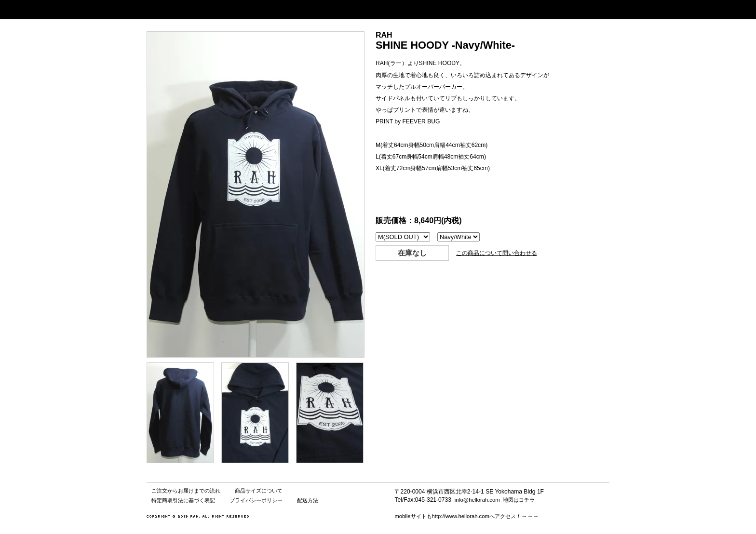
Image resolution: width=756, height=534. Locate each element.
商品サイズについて (259, 491)
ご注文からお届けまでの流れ (186, 491)
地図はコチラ (519, 500)
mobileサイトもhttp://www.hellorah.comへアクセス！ (458, 516)
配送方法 (308, 500)
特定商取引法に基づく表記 (183, 500)
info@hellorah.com (477, 500)
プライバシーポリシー (256, 500)
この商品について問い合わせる (497, 253)
